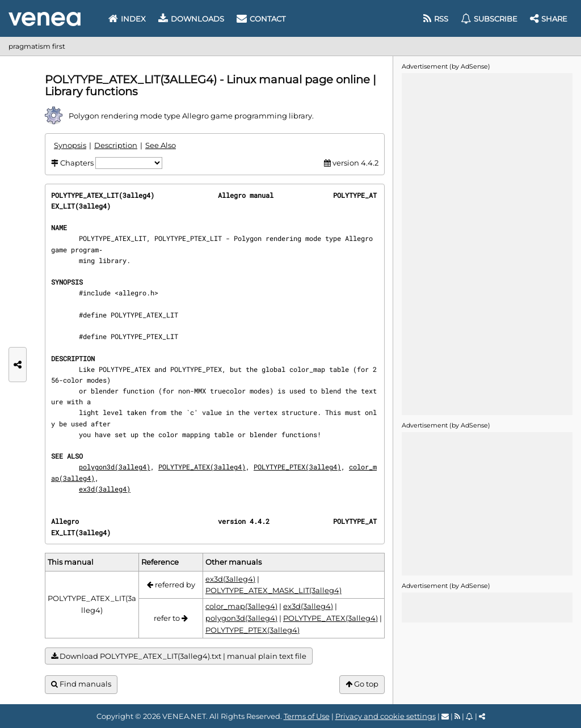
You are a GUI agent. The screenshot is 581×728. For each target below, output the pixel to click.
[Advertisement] (487, 243)
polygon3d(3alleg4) (115, 467)
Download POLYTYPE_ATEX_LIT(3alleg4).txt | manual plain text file (179, 656)
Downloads (191, 19)
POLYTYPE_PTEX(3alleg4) (297, 467)
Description (116, 145)
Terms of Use (307, 716)
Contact (261, 19)
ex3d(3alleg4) (105, 489)
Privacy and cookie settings (386, 716)
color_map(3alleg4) (241, 606)
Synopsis (70, 145)
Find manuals (81, 684)
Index (127, 19)
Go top (362, 684)
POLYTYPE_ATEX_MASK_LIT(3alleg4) (273, 590)
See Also (161, 145)
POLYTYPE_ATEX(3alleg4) (202, 467)
